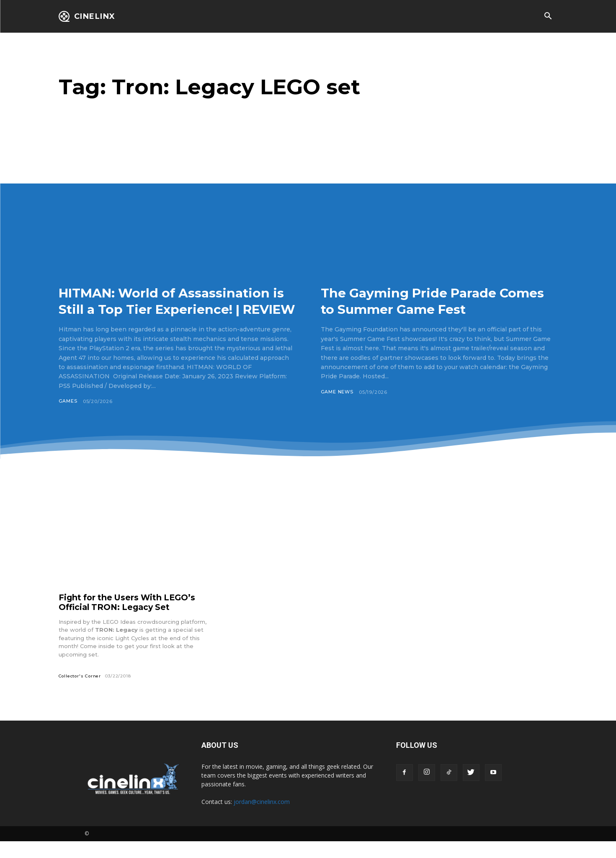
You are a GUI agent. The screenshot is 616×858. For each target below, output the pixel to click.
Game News (337, 392)
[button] (548, 17)
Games (68, 418)
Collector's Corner (80, 692)
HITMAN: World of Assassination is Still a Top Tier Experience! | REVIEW (174, 309)
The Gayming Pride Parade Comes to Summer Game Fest (431, 301)
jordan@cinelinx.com (262, 818)
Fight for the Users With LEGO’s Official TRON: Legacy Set (130, 619)
